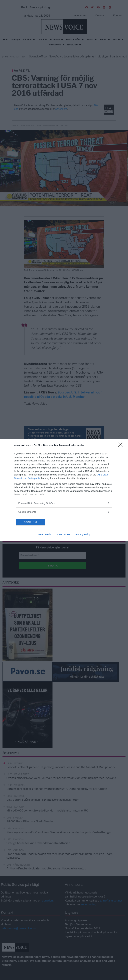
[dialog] (64, 490)
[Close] (121, 446)
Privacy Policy (83, 534)
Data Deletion (45, 534)
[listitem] (64, 503)
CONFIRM (32, 522)
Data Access (64, 534)
